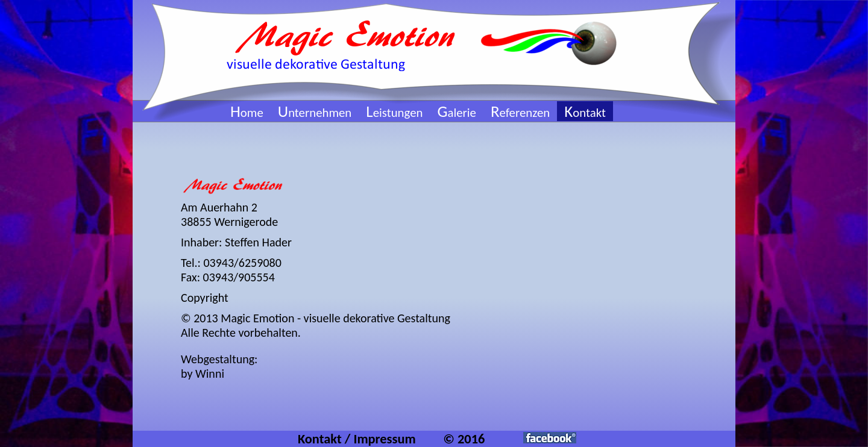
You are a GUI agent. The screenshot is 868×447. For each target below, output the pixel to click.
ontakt (585, 113)
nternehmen (315, 113)
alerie (457, 113)
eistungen (394, 113)
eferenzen (520, 113)
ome (247, 113)
